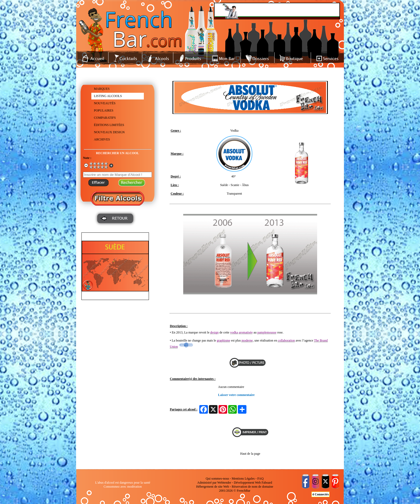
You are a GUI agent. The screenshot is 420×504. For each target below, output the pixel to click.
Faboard (267, 483)
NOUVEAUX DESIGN (109, 132)
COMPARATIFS (105, 118)
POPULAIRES (104, 110)
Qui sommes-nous (217, 479)
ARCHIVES (102, 139)
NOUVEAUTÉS (105, 103)
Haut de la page (250, 454)
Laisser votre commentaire (236, 395)
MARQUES (102, 89)
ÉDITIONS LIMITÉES (109, 125)
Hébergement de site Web (213, 487)
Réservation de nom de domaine (252, 487)
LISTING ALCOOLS (108, 96)
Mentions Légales (243, 479)
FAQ (260, 479)
